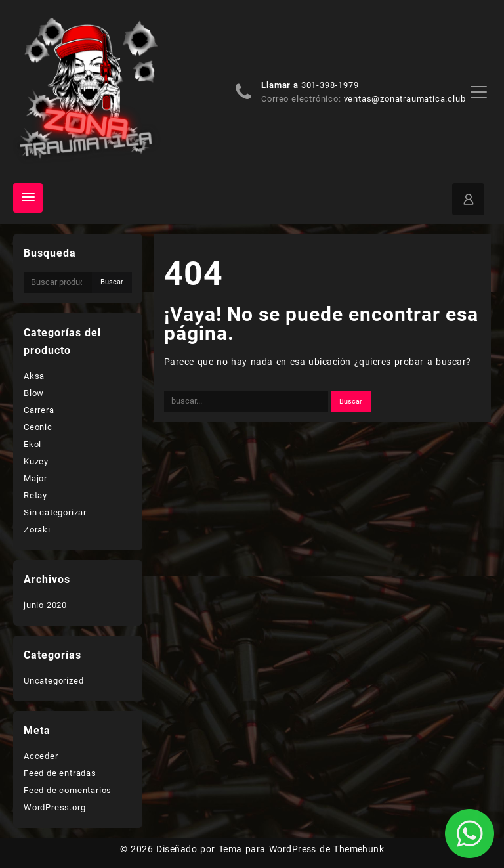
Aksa (34, 376)
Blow (34, 393)
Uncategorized (53, 681)
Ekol (32, 444)
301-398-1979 (330, 85)
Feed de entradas (60, 773)
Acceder (41, 756)
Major (35, 478)
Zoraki (37, 530)
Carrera (39, 410)
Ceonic (38, 427)
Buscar (112, 282)
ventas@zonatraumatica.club (405, 99)
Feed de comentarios (68, 790)
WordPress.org (54, 807)
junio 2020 (45, 605)
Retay (35, 495)
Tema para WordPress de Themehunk (302, 849)
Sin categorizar (55, 512)
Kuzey (36, 461)
